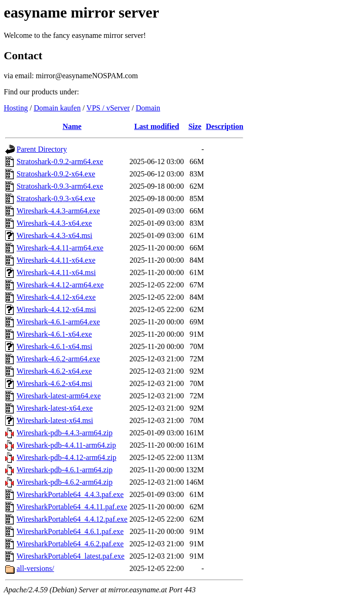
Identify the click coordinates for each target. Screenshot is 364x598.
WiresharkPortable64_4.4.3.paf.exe (70, 494)
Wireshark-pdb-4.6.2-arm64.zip (64, 482)
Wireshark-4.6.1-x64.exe (54, 334)
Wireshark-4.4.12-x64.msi (56, 309)
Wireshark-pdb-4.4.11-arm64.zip (66, 445)
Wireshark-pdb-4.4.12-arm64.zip (66, 457)
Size (195, 126)
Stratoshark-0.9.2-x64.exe (56, 174)
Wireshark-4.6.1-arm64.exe (58, 322)
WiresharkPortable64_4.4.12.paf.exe (72, 519)
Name (72, 126)
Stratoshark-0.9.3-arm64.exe (60, 186)
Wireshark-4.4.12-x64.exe (56, 297)
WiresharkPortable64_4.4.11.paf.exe (72, 507)
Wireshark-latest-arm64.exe (59, 396)
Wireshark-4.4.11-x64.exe (56, 260)
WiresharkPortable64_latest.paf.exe (71, 556)
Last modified (157, 126)
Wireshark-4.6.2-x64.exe (54, 371)
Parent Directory (42, 149)
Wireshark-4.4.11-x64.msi (56, 272)
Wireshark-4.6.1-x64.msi (55, 346)
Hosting (16, 108)
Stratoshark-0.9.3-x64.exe (56, 198)
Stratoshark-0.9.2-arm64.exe (60, 161)
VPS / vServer (108, 108)
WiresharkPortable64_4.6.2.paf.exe (70, 544)
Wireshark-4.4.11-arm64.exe (60, 248)
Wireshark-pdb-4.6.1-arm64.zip (64, 470)
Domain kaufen (57, 108)
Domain (148, 108)
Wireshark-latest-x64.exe (55, 408)
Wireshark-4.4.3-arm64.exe (58, 211)
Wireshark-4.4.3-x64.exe (54, 223)
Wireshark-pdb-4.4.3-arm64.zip (64, 433)
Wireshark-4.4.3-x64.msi (55, 235)
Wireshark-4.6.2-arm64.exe (58, 359)
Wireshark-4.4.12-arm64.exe (60, 285)
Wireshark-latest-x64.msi (55, 420)
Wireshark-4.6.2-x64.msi (55, 383)
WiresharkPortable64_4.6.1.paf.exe (70, 531)
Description (224, 126)
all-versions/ (35, 568)
